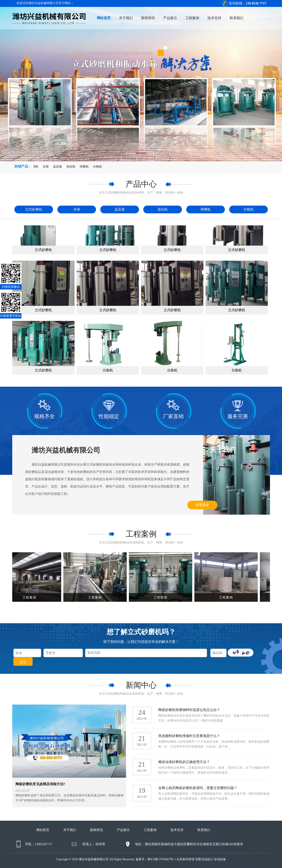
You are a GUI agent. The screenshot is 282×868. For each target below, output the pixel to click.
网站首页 (104, 18)
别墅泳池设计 (204, 859)
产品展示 (170, 18)
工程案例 (192, 18)
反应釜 (59, 167)
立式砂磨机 (32, 167)
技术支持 (214, 18)
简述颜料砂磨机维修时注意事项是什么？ (189, 736)
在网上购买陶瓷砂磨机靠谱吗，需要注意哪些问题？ (198, 788)
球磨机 (85, 167)
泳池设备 (220, 859)
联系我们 (236, 18)
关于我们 (126, 18)
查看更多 (202, 505)
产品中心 (141, 184)
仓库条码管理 (185, 859)
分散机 (99, 167)
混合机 (72, 167)
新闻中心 (141, 685)
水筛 (47, 167)
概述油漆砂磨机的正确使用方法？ (184, 762)
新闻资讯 (148, 18)
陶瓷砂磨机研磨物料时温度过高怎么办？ (189, 710)
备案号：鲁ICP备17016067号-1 (156, 859)
